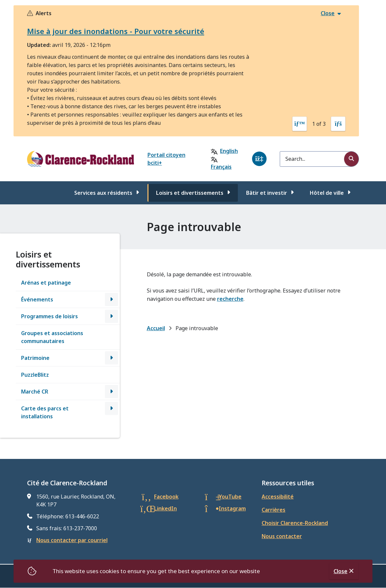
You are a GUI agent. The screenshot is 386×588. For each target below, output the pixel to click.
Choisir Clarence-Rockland (295, 523)
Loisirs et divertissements (190, 193)
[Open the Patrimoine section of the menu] (112, 358)
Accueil (156, 328)
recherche (230, 299)
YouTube (230, 497)
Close (340, 571)
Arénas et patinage (46, 283)
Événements (37, 299)
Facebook (166, 497)
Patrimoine (35, 358)
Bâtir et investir (267, 193)
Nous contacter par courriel (72, 540)
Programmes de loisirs (49, 316)
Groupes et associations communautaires (52, 337)
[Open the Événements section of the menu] (112, 299)
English (229, 151)
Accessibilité (278, 497)
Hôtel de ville (327, 193)
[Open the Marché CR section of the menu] (112, 392)
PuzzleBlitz (35, 375)
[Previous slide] (300, 124)
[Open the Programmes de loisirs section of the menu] (112, 316)
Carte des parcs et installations (45, 412)
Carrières (273, 510)
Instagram (232, 508)
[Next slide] (338, 124)
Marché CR (35, 392)
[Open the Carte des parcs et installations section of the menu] (112, 408)
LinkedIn (165, 508)
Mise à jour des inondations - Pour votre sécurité (116, 31)
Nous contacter (282, 536)
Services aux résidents (103, 193)
